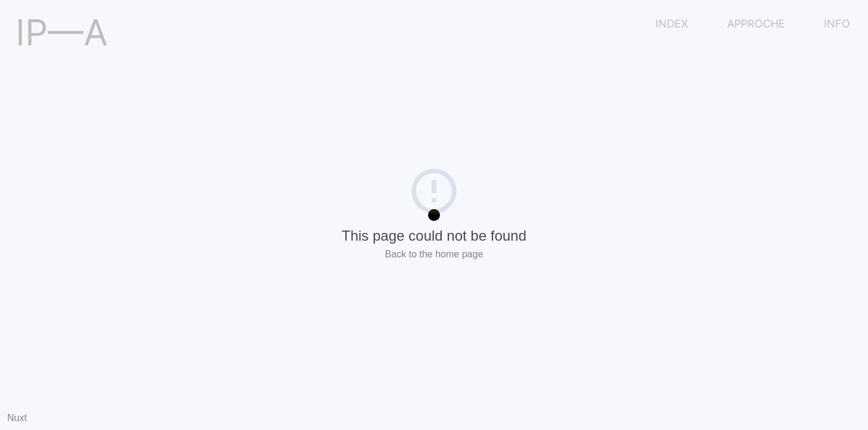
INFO (837, 24)
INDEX (672, 24)
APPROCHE (756, 24)
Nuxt (17, 418)
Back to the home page (434, 254)
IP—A (62, 32)
